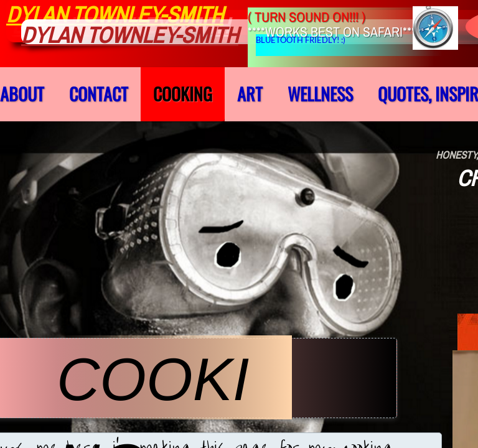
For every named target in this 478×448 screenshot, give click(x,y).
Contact (99, 94)
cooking (183, 94)
